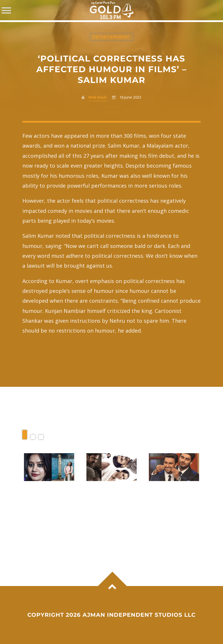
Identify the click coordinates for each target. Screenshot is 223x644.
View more (49, 467)
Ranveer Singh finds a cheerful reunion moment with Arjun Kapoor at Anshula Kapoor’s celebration (172, 511)
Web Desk (97, 97)
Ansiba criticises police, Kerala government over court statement (48, 502)
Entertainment (111, 37)
